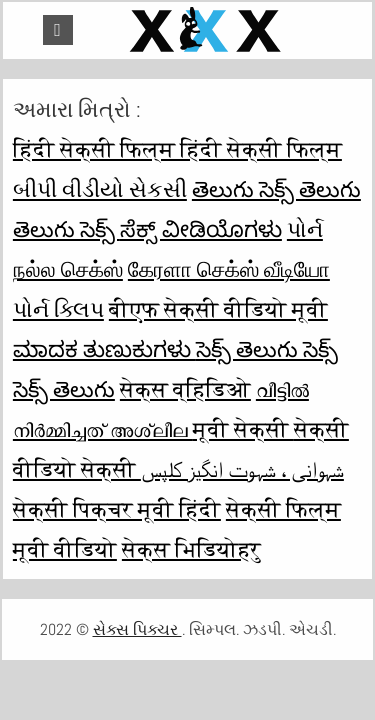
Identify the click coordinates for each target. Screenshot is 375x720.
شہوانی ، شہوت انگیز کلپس (242, 469)
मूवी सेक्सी (243, 429)
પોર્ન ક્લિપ (58, 309)
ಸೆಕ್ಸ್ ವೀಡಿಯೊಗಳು (201, 229)
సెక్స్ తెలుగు (64, 389)
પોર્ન (305, 229)
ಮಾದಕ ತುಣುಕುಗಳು (104, 349)
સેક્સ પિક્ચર (137, 629)
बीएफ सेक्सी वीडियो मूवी (218, 309)
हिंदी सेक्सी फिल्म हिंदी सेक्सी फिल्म (177, 149)
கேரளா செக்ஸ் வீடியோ (229, 269)
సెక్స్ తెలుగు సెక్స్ (267, 349)
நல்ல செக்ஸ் (68, 269)
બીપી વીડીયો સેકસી (100, 189)
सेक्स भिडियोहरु (191, 549)
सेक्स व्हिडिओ (185, 389)
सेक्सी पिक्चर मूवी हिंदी (117, 509)
